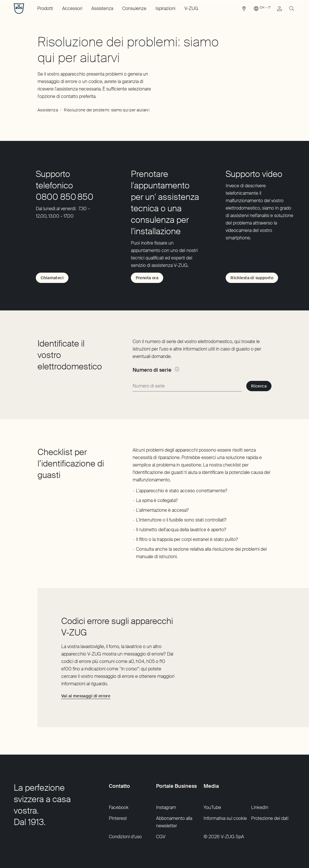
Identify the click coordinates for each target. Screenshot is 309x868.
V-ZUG (191, 8)
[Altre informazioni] (177, 369)
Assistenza (102, 8)
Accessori (72, 8)
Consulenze (134, 8)
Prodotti (45, 8)
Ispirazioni (165, 8)
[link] (244, 10)
